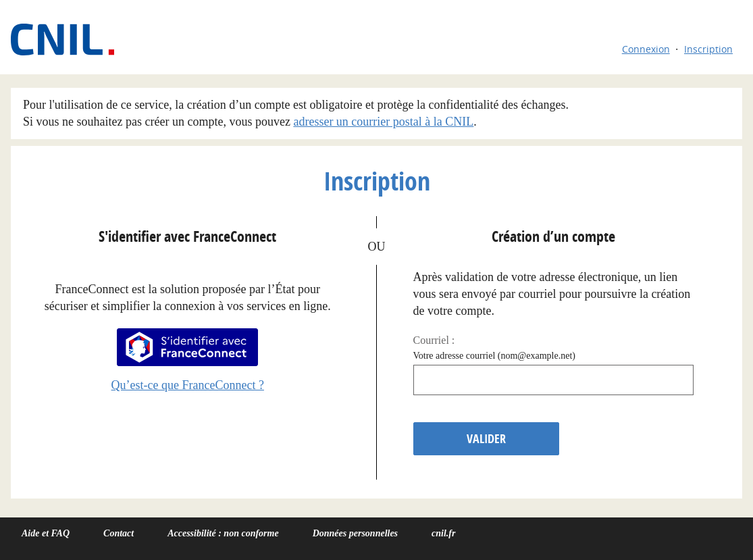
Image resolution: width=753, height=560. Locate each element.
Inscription (708, 49)
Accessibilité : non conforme (223, 533)
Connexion (646, 49)
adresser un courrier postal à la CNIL (383, 122)
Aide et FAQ (46, 533)
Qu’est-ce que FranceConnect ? (188, 385)
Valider (486, 439)
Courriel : (434, 340)
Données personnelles (355, 533)
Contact (119, 533)
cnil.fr (443, 533)
